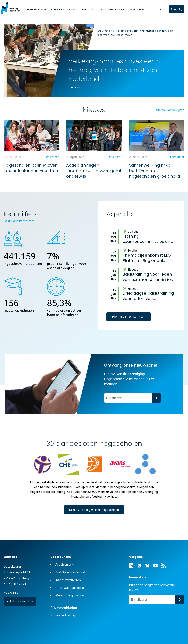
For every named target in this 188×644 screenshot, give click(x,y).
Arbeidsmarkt (65, 565)
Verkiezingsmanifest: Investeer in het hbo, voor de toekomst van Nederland (114, 70)
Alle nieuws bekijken (170, 110)
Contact (153, 9)
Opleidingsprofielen (112, 9)
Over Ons (135, 9)
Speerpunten (35, 9)
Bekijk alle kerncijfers (19, 221)
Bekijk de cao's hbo (20, 601)
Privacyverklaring (63, 615)
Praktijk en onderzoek (71, 572)
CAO (93, 9)
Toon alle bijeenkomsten (129, 317)
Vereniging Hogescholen (12, 8)
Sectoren (56, 9)
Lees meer (75, 87)
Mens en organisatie (70, 595)
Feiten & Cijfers (78, 9)
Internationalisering (70, 588)
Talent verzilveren (68, 580)
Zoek (174, 9)
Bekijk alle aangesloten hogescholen (94, 510)
